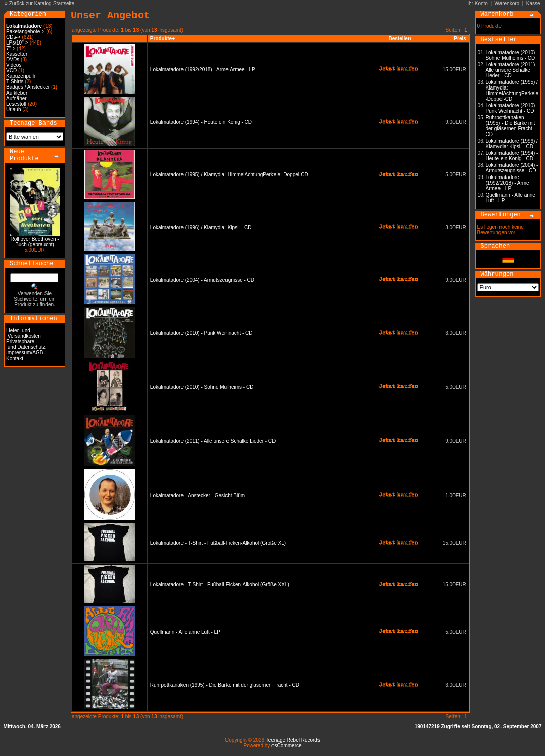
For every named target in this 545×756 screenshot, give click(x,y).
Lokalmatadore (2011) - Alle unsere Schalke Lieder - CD (213, 441)
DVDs (13, 59)
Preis (460, 39)
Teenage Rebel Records (293, 740)
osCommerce (286, 746)
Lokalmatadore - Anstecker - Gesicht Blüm (197, 495)
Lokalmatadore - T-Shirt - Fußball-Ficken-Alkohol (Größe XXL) (220, 584)
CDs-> (13, 37)
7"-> (11, 48)
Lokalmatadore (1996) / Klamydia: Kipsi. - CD (201, 227)
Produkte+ (163, 39)
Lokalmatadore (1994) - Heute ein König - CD (201, 122)
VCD (11, 71)
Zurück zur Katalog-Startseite (42, 3)
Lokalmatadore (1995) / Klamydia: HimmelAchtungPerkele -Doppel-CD (229, 175)
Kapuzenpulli (20, 76)
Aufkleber (17, 93)
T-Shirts (15, 82)
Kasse (533, 3)
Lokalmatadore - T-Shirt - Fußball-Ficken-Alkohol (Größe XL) (218, 543)
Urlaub (13, 109)
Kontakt (15, 358)
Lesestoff (16, 104)
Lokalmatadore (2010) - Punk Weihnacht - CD (201, 333)
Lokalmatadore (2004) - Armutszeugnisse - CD (202, 280)
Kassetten (17, 54)
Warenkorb (507, 3)
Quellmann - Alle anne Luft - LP (185, 632)
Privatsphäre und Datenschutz (26, 344)
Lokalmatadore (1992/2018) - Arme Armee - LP (203, 70)
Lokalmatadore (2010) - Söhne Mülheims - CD (202, 387)
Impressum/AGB (25, 353)
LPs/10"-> (17, 43)
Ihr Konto (478, 3)
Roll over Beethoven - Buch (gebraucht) (34, 242)
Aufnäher (16, 98)
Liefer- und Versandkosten (24, 333)
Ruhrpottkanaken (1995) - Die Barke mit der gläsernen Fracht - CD (225, 685)
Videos (14, 65)
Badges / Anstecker (28, 87)
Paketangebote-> (25, 32)
